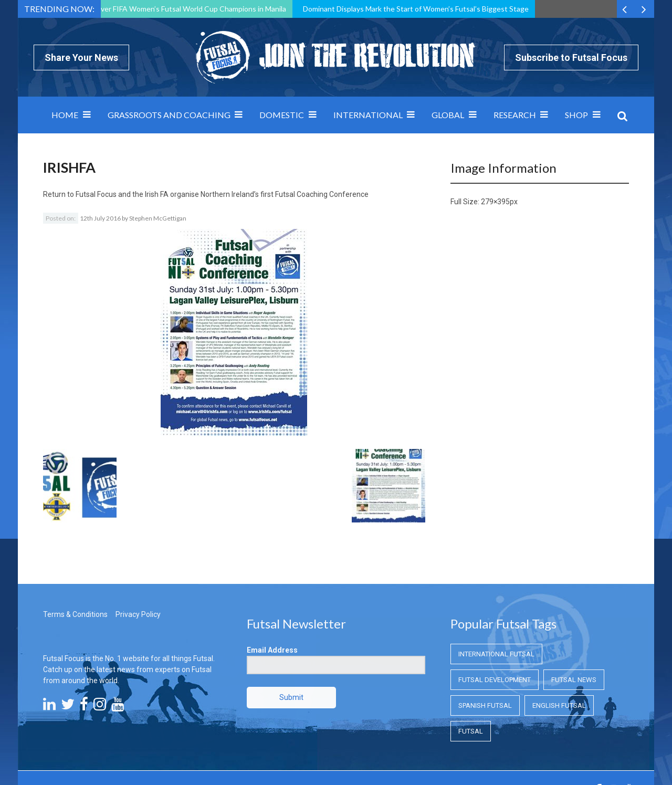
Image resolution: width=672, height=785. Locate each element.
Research (515, 115)
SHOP (576, 115)
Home (65, 115)
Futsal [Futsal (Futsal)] (471, 672)
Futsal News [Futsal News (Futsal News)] (574, 621)
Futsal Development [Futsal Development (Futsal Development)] (495, 621)
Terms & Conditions (75, 556)
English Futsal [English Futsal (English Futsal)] (559, 647)
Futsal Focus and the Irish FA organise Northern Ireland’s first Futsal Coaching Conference (222, 194)
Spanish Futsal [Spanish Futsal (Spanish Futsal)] (485, 647)
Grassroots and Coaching (169, 115)
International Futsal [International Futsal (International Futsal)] (496, 595)
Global (448, 115)
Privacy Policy (138, 556)
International (368, 115)
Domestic (282, 115)
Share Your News (81, 57)
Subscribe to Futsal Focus (571, 57)
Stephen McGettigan (158, 218)
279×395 (495, 202)
